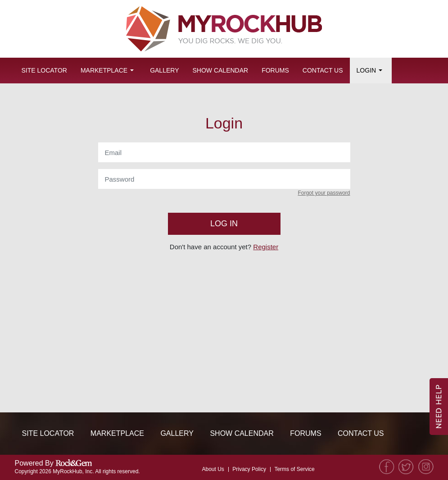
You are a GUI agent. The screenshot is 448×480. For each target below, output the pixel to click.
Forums (275, 70)
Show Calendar (220, 70)
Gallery (164, 70)
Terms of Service (294, 469)
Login (367, 70)
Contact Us (323, 70)
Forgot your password (324, 193)
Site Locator (44, 70)
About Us (213, 469)
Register (266, 247)
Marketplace (104, 70)
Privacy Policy (249, 469)
